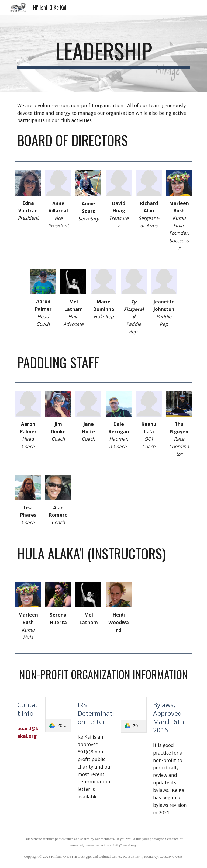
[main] (103, 53)
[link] (58, 715)
